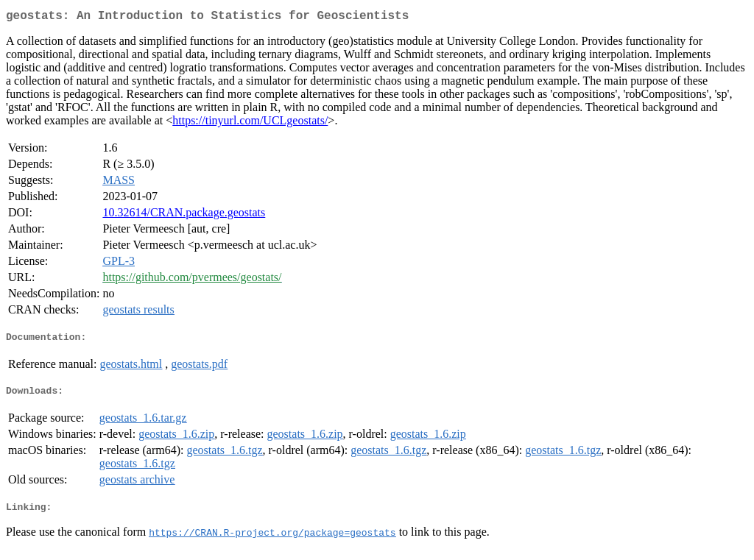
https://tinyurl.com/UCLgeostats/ (250, 123)
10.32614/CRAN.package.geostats (184, 215)
